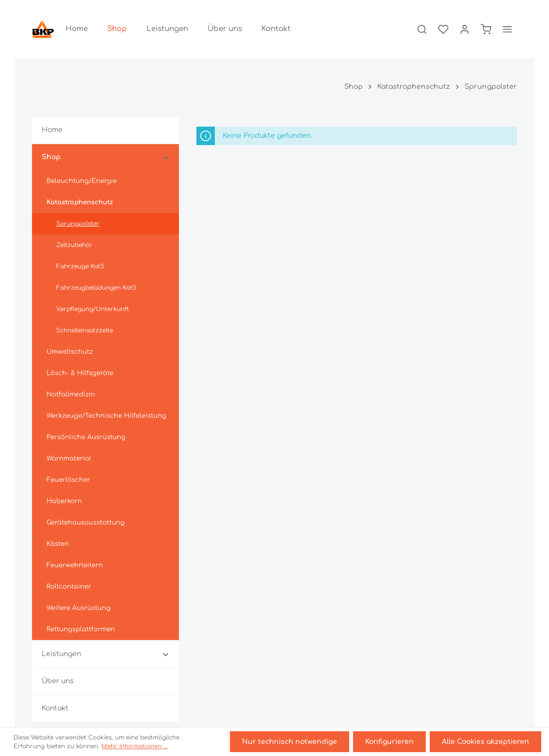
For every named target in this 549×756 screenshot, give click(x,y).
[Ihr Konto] (465, 29)
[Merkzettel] (443, 29)
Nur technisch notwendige (290, 742)
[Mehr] (507, 29)
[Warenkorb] (486, 29)
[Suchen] (422, 29)
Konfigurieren (389, 742)
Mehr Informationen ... (135, 746)
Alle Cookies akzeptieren (485, 742)
